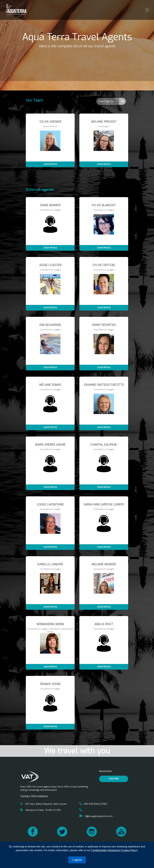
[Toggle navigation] (147, 10)
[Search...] (108, 101)
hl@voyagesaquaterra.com (96, 816)
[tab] (77, 103)
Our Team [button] (34, 100)
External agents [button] (40, 190)
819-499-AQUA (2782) (93, 804)
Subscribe (114, 779)
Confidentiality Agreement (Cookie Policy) (114, 850)
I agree (77, 860)
